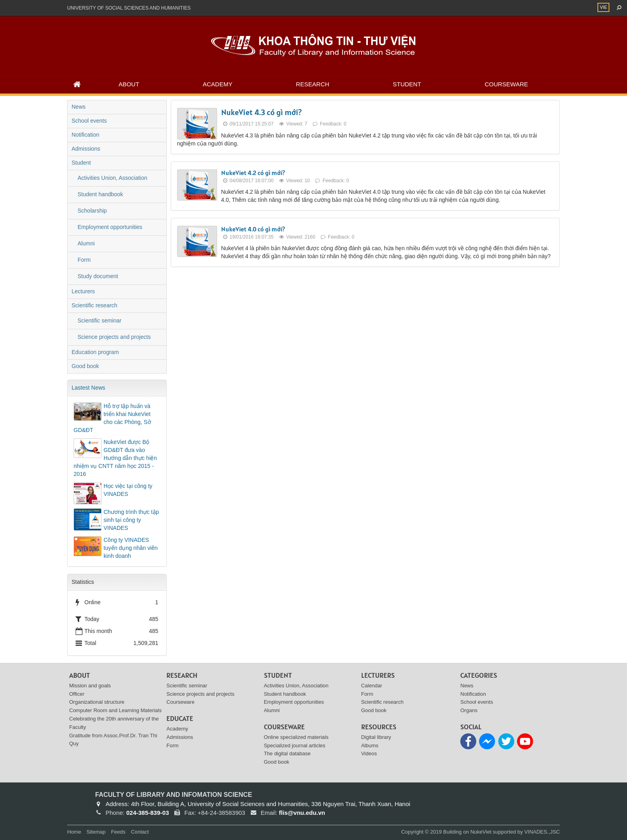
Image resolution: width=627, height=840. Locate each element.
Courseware (506, 84)
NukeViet (481, 832)
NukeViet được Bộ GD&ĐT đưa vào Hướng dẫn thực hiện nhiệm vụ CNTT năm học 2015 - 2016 (115, 458)
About (129, 84)
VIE (603, 7)
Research (313, 84)
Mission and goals (90, 686)
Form (84, 260)
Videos (369, 753)
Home (74, 832)
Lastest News (88, 388)
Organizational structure (97, 702)
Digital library (376, 737)
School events (89, 121)
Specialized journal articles (295, 745)
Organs (469, 710)
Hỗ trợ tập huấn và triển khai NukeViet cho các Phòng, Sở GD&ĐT (112, 418)
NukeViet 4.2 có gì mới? (253, 173)
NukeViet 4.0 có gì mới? (253, 229)
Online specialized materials (296, 737)
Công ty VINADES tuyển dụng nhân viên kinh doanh (131, 548)
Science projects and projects (114, 337)
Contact (140, 832)
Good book (85, 366)
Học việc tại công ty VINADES (128, 490)
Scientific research (94, 305)
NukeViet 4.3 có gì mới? (261, 112)
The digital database (287, 753)
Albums (370, 745)
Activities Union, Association (112, 178)
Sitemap (96, 832)
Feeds (118, 832)
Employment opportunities (110, 227)
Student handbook (100, 194)
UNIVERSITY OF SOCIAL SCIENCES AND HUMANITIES (129, 8)
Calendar (372, 686)
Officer (77, 694)
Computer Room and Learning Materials (115, 710)
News (79, 107)
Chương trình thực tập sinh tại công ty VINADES (131, 520)
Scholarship (92, 211)
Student (407, 84)
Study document (98, 276)
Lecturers (83, 291)
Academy (218, 84)
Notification (85, 135)
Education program (95, 352)
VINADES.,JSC (542, 832)
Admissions (86, 149)
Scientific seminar (100, 320)
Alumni (86, 243)
